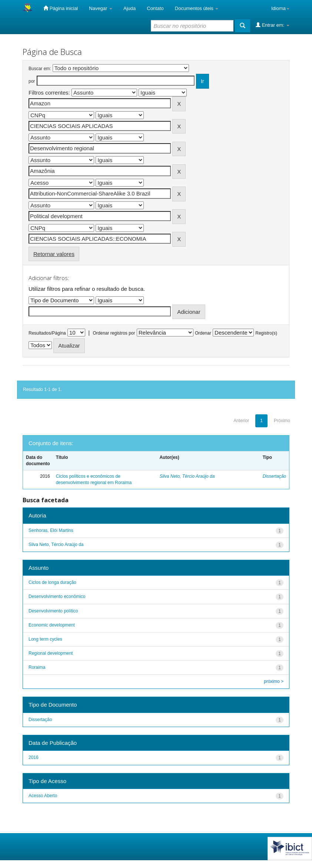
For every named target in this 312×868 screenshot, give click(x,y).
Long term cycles (45, 639)
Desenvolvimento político (53, 611)
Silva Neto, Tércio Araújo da (187, 476)
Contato (155, 8)
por (32, 81)
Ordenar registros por (114, 333)
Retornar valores (54, 254)
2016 (34, 757)
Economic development (52, 625)
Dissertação (274, 476)
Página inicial (61, 8)
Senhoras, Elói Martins (51, 530)
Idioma (280, 8)
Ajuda (130, 8)
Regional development (51, 653)
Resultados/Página (47, 333)
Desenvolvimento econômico (57, 596)
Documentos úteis (197, 8)
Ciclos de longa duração (52, 582)
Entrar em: (273, 25)
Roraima (37, 667)
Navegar (101, 8)
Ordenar (203, 333)
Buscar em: (40, 69)
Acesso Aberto (43, 796)
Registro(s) (266, 333)
